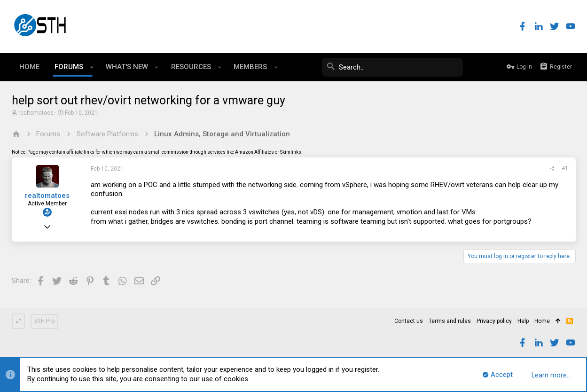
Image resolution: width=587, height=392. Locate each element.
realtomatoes (36, 113)
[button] (92, 67)
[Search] (392, 67)
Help (523, 321)
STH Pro (44, 321)
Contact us (409, 321)
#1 (565, 168)
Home (542, 321)
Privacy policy (494, 321)
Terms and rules (450, 321)
